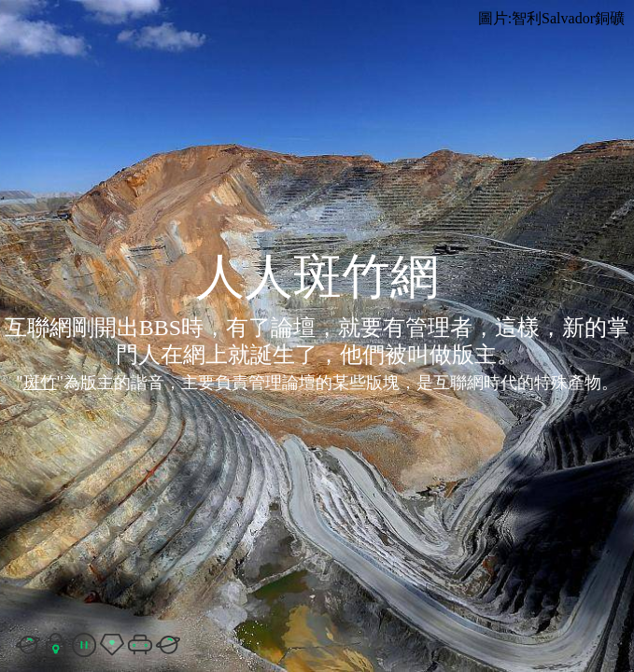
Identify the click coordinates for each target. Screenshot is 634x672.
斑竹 (40, 383)
